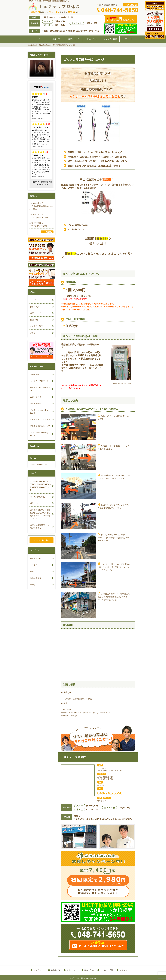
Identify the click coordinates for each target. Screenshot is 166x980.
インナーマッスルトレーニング (40, 412)
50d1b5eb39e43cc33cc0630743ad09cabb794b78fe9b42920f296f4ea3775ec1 (40, 484)
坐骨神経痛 (34, 374)
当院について (74, 39)
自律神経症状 (35, 404)
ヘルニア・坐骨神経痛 (39, 381)
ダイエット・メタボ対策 (40, 420)
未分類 (32, 582)
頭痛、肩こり (35, 397)
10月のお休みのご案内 (39, 226)
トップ (37, 39)
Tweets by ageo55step (39, 464)
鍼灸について (35, 500)
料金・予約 (92, 39)
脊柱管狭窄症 (35, 556)
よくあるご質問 (110, 39)
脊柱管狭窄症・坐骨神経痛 (40, 389)
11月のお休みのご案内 (39, 218)
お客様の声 (55, 39)
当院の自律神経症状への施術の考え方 (40, 524)
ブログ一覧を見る (41, 537)
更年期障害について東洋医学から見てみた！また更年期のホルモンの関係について (40, 511)
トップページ (39, 970)
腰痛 (31, 569)
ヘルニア (33, 562)
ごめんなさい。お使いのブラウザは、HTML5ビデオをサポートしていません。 (41, 68)
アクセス (129, 39)
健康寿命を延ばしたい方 (40, 426)
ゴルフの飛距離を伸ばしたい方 (40, 434)
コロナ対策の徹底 (37, 494)
